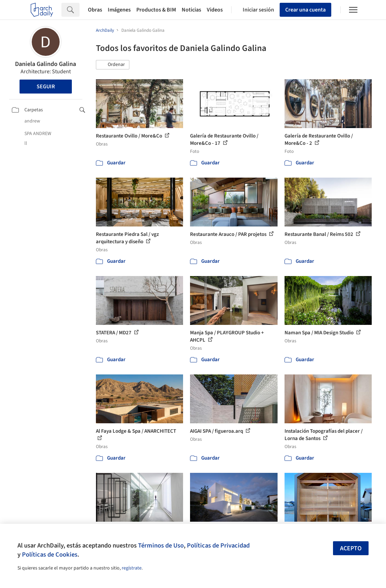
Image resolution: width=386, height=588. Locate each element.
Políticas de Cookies (50, 554)
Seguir (46, 87)
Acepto (351, 548)
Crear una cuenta (305, 10)
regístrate (132, 568)
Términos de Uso (161, 545)
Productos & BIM (156, 10)
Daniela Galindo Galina (46, 64)
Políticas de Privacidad (218, 545)
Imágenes (119, 10)
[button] (113, 65)
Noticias (191, 10)
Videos (215, 10)
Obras (95, 10)
